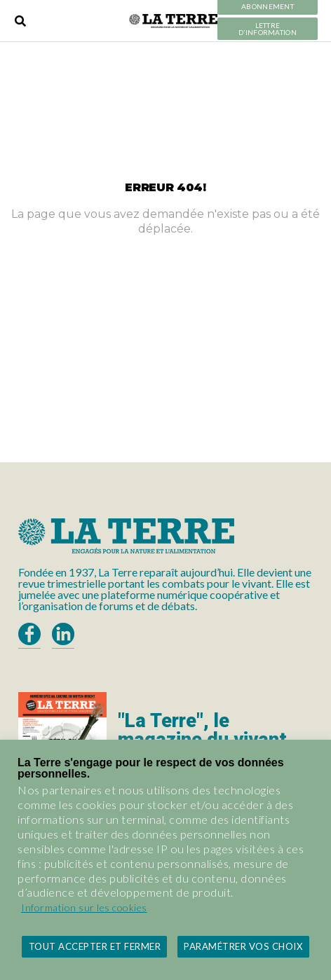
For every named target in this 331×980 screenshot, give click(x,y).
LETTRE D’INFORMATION (268, 29)
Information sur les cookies (84, 907)
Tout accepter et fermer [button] (95, 946)
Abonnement (268, 7)
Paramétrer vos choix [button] (243, 946)
